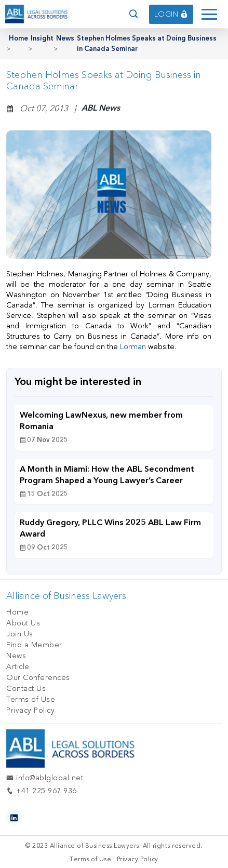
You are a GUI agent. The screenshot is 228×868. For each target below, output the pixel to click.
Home (18, 39)
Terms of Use (31, 699)
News (65, 39)
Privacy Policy (30, 710)
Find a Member (34, 645)
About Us (23, 623)
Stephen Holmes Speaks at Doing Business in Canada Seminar (147, 44)
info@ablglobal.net (45, 778)
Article (18, 667)
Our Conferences (38, 678)
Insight (42, 39)
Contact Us (26, 689)
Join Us (20, 634)
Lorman (134, 347)
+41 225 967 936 (42, 791)
